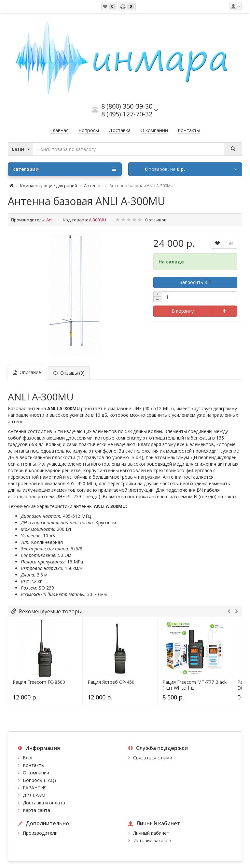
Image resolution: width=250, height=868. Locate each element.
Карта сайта (36, 810)
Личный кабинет (151, 833)
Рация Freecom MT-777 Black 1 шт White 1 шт (194, 685)
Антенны (93, 186)
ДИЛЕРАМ (34, 795)
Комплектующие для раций (49, 186)
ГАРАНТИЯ (35, 788)
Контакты (34, 765)
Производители (40, 833)
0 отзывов (156, 220)
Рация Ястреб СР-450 (111, 682)
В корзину (183, 311)
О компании (36, 773)
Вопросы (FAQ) (39, 780)
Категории (64, 169)
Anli (50, 220)
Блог (28, 758)
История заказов (152, 840)
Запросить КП (195, 282)
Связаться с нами (153, 758)
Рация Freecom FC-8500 (39, 682)
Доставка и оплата (44, 803)
